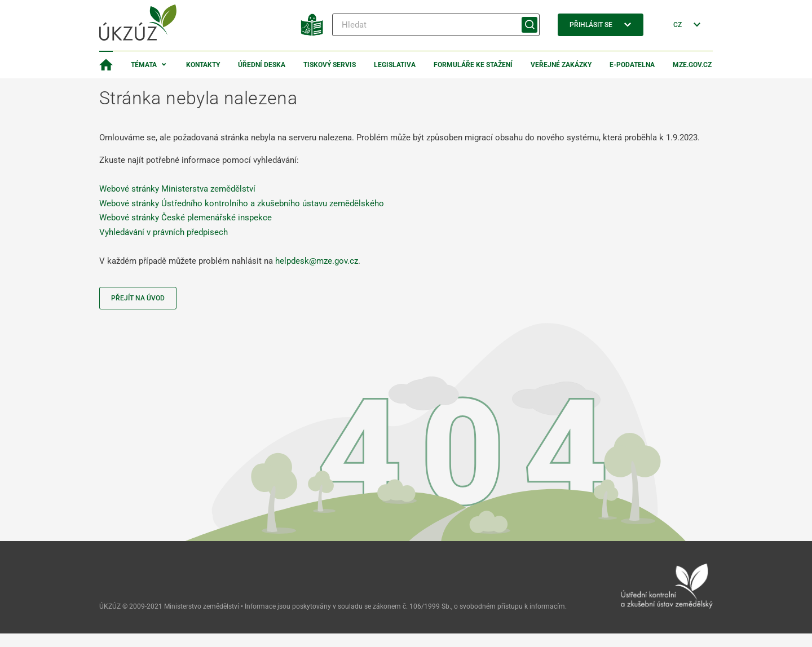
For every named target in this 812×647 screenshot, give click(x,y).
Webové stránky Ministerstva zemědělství (177, 189)
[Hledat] (436, 25)
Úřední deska (262, 65)
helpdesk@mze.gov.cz (317, 261)
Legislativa (395, 65)
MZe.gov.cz (692, 65)
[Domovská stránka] (106, 65)
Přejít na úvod (138, 298)
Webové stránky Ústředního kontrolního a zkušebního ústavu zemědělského (242, 203)
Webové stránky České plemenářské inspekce (186, 218)
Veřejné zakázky (561, 65)
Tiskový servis (330, 65)
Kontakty (203, 65)
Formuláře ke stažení (473, 65)
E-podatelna (632, 65)
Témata (144, 65)
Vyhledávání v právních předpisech (164, 232)
